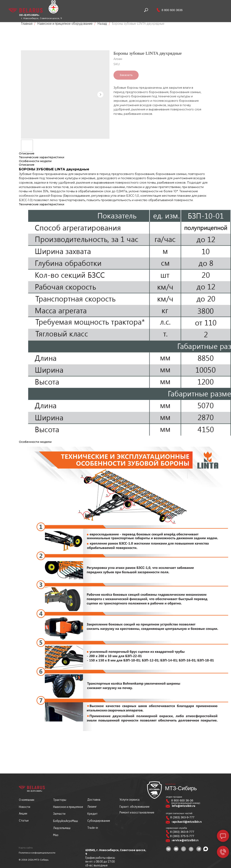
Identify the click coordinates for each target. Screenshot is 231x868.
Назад (103, 24)
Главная (27, 24)
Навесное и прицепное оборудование (65, 24)
